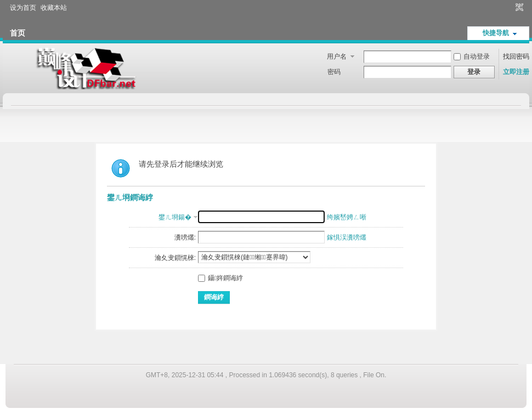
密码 (334, 72)
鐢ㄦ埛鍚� (175, 217)
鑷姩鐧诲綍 (220, 278)
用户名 (337, 56)
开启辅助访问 (509, 8)
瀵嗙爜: (185, 237)
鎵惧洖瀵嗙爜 (347, 237)
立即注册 (516, 72)
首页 (18, 33)
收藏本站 (54, 8)
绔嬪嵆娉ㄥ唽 (347, 217)
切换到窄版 (518, 8)
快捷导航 (496, 33)
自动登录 (472, 56)
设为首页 (23, 8)
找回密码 (516, 56)
